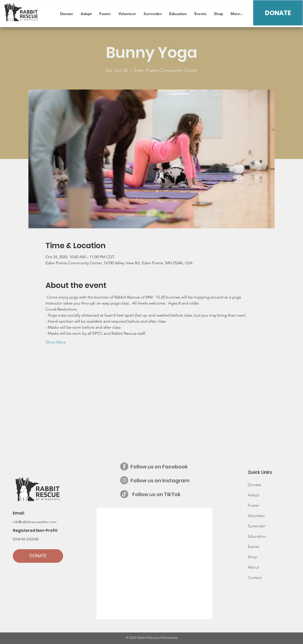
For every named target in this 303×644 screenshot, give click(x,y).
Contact (255, 577)
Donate (254, 485)
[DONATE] (278, 13)
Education (257, 536)
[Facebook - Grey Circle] (124, 466)
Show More (56, 342)
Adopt (253, 495)
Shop (252, 557)
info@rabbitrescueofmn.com (35, 522)
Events (253, 547)
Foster (253, 505)
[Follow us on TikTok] (124, 494)
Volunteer (256, 516)
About (253, 567)
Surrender (256, 526)
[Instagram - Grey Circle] (124, 480)
